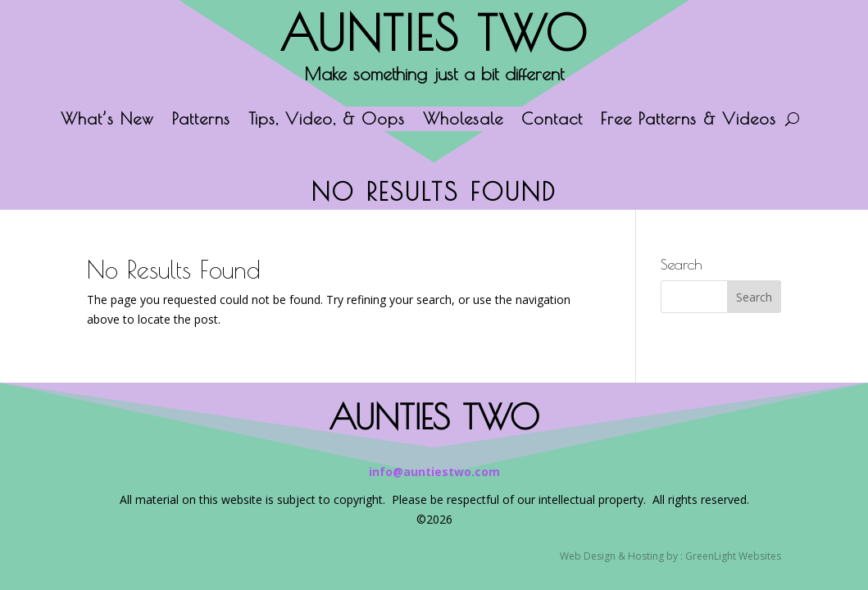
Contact (552, 120)
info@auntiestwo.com (434, 472)
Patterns (201, 120)
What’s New (107, 120)
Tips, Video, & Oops (327, 120)
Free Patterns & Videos (688, 120)
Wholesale (463, 120)
